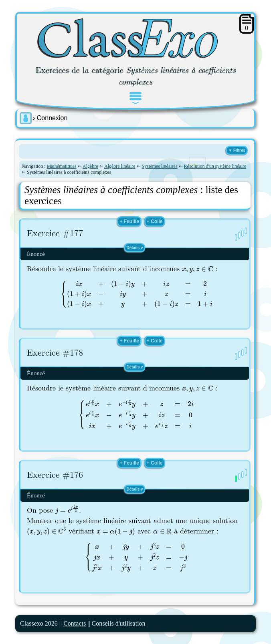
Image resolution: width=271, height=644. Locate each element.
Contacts (75, 623)
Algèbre (90, 166)
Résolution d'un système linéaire (215, 166)
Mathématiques (62, 166)
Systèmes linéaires (160, 166)
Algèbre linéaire (120, 166)
